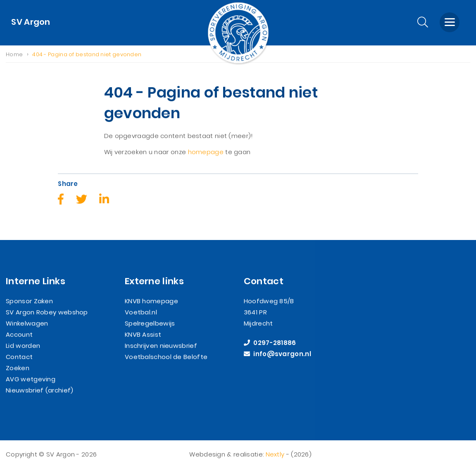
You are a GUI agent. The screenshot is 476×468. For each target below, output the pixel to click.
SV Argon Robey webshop (47, 312)
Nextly (275, 455)
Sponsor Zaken (29, 301)
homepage (206, 152)
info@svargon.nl (277, 354)
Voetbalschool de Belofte (166, 357)
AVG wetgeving (31, 379)
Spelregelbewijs (150, 324)
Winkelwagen (27, 324)
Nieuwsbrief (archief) (39, 391)
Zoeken (18, 368)
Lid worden (23, 346)
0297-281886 (270, 343)
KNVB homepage (151, 301)
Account (19, 335)
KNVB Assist (143, 335)
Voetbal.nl (141, 312)
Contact (19, 357)
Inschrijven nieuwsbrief (161, 346)
